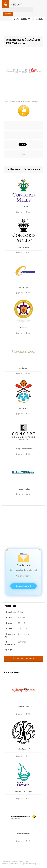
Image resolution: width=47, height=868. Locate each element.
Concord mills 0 (24, 247)
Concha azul (24, 408)
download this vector (23, 658)
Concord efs (23, 288)
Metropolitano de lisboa (24, 791)
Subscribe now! (23, 586)
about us (5, 864)
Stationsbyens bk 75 (23, 749)
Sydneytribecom (23, 707)
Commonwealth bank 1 (24, 834)
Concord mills (24, 207)
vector (16, 4)
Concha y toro (23, 368)
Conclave (23, 328)
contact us (14, 864)
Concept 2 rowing (24, 489)
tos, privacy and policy (28, 864)
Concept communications (23, 449)
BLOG (39, 19)
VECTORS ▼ (22, 19)
